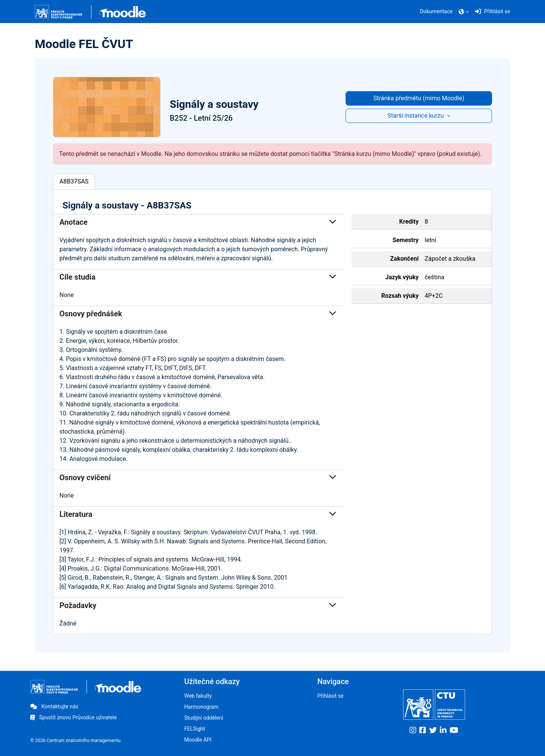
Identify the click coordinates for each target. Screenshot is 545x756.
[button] (464, 12)
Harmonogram (202, 707)
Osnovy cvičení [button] (198, 478)
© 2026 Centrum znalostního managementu (76, 740)
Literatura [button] (198, 514)
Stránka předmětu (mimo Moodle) (419, 98)
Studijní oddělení (204, 718)
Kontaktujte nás (54, 706)
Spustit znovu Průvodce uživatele (73, 717)
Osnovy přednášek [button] (198, 314)
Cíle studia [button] (198, 277)
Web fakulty (198, 696)
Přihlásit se (330, 696)
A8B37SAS (74, 181)
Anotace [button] (198, 222)
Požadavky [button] (198, 605)
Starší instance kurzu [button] (417, 116)
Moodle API (198, 740)
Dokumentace (436, 11)
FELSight (195, 729)
